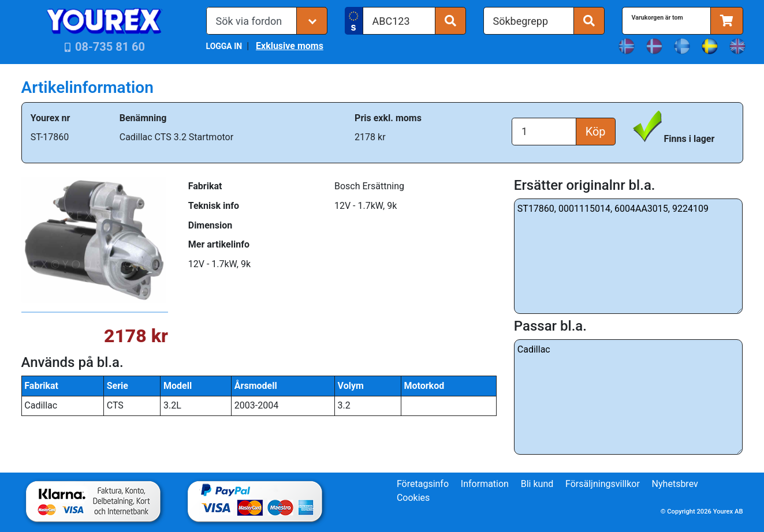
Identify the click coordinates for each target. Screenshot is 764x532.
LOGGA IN (224, 46)
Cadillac (629, 397)
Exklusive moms (290, 46)
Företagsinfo (423, 484)
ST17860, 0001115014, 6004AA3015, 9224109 (629, 256)
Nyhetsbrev (675, 484)
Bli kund (537, 484)
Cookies (413, 498)
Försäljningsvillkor (603, 484)
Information (485, 484)
